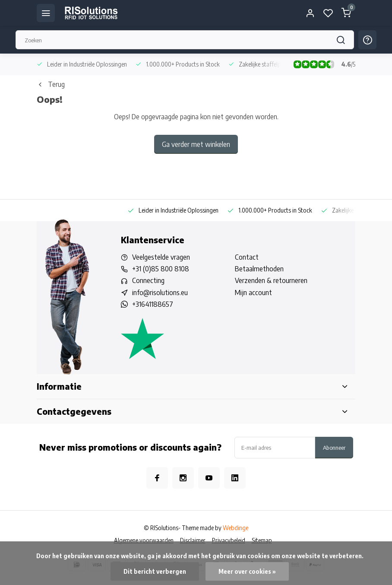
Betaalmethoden (259, 269)
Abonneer (334, 447)
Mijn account (253, 292)
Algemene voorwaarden (144, 540)
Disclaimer (193, 540)
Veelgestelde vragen (161, 257)
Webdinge (236, 528)
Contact (247, 257)
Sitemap (262, 540)
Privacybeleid (229, 540)
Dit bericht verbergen (155, 571)
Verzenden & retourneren (271, 280)
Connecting (148, 280)
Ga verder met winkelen (196, 144)
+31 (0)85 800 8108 (161, 269)
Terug (51, 84)
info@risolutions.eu (160, 292)
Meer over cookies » (247, 571)
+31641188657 (153, 304)
